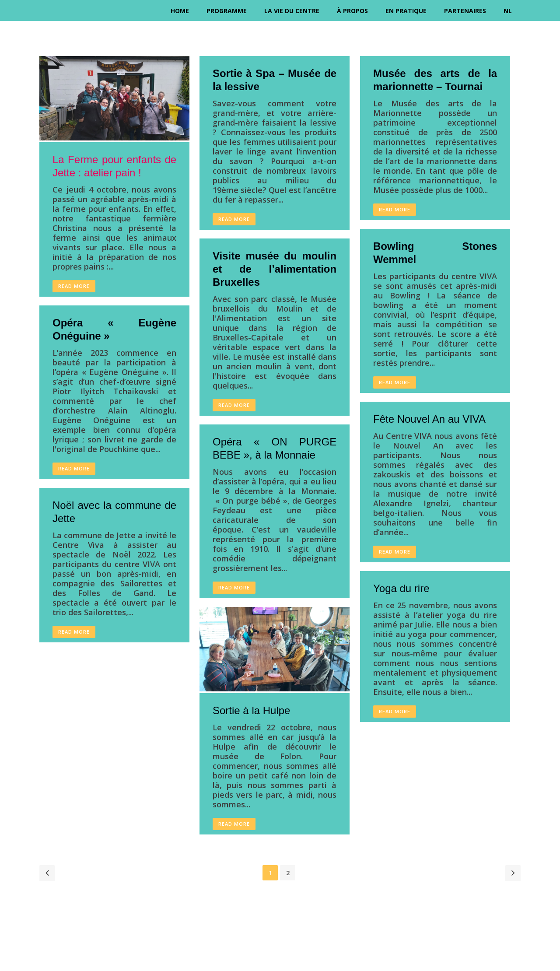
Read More (74, 286)
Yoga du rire (401, 588)
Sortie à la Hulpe (251, 710)
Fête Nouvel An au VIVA (429, 419)
